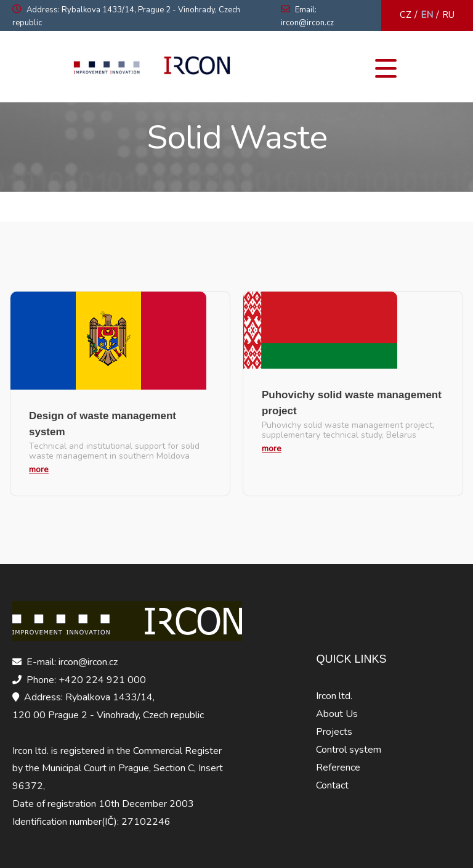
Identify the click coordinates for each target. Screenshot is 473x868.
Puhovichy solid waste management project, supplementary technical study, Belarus (348, 430)
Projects (334, 732)
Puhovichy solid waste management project (352, 403)
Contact (332, 785)
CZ (406, 15)
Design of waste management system (103, 424)
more (39, 469)
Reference (338, 768)
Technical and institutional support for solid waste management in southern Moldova (114, 451)
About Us (337, 714)
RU (448, 15)
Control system (349, 750)
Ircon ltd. (334, 696)
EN (427, 15)
